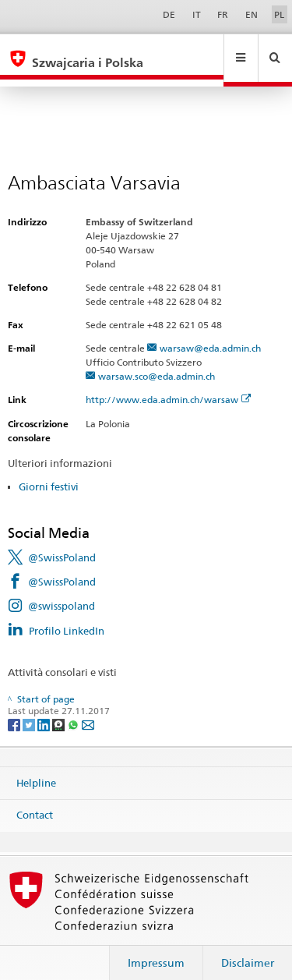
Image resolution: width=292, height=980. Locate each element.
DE (169, 14)
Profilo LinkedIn (67, 616)
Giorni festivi (49, 472)
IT (197, 14)
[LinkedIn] (45, 709)
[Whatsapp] (74, 709)
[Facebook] (15, 709)
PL (279, 14)
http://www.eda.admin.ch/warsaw (169, 385)
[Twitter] (30, 709)
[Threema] (60, 709)
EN (252, 14)
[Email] (88, 709)
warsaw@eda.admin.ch (210, 333)
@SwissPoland (62, 543)
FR (223, 14)
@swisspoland (62, 591)
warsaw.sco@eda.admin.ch (157, 361)
